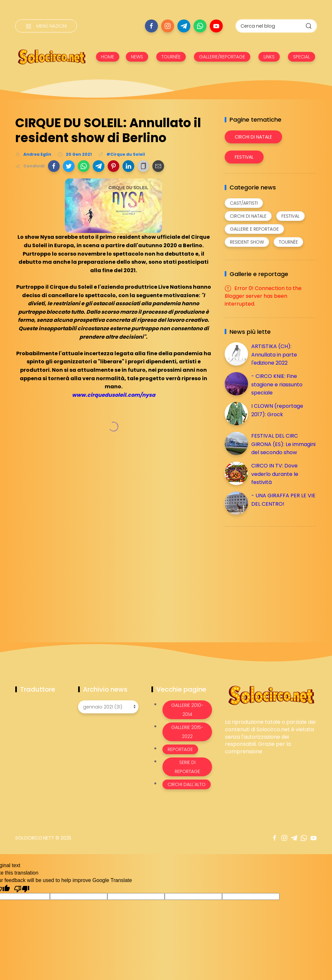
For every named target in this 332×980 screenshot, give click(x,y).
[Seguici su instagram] (168, 26)
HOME (108, 57)
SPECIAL (302, 57)
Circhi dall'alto (187, 784)
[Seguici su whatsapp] (200, 26)
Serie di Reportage (187, 767)
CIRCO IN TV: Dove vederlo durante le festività (275, 474)
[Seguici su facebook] (151, 26)
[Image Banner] (271, 695)
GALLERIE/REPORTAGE (222, 57)
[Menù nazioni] (46, 26)
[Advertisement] (273, 577)
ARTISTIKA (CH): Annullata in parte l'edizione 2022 (274, 355)
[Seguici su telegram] (184, 26)
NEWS (137, 57)
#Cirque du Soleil (126, 154)
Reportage (180, 749)
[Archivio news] (108, 707)
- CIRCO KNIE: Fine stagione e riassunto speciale (277, 384)
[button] (54, 166)
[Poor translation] (22, 889)
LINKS (269, 57)
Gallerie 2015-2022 (187, 732)
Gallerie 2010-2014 (187, 710)
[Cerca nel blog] (276, 26)
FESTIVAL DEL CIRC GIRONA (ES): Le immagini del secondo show (283, 444)
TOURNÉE (171, 57)
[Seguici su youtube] (216, 26)
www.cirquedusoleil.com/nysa (114, 395)
